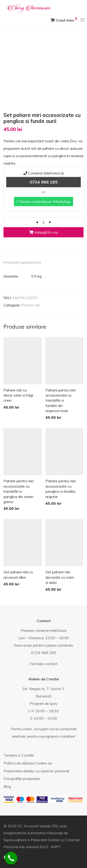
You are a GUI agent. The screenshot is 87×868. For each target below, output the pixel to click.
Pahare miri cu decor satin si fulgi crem (18, 395)
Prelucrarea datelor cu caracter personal (36, 771)
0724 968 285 (44, 182)
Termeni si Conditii (19, 755)
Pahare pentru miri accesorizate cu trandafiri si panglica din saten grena (19, 491)
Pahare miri (31, 305)
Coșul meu (64, 19)
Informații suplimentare (22, 262)
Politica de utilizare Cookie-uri (28, 763)
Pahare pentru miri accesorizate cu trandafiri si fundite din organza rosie (61, 400)
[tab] (43, 263)
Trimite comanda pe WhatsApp (43, 202)
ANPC (56, 847)
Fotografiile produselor (22, 779)
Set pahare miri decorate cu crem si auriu (60, 577)
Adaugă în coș (44, 232)
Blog (7, 786)
